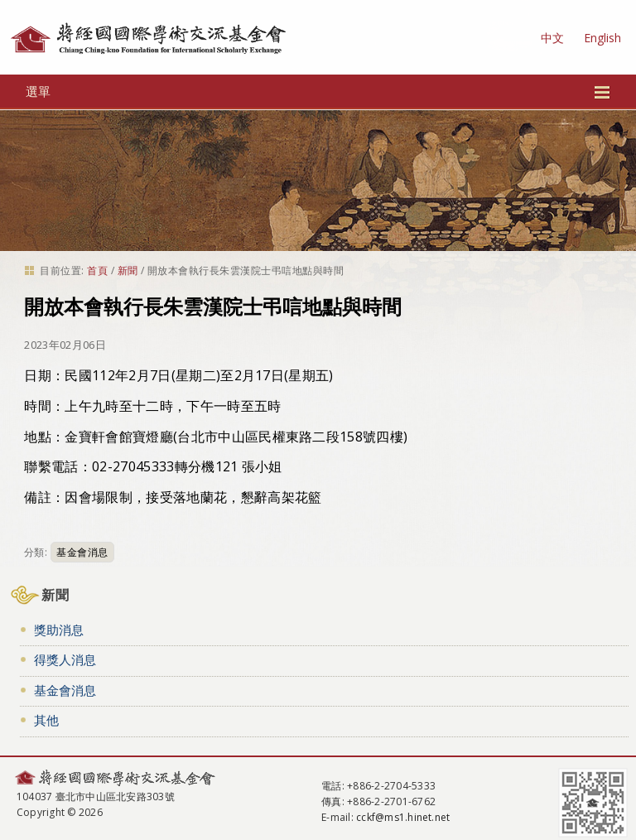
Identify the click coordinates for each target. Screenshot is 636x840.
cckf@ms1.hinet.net (403, 817)
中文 (552, 38)
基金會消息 (82, 552)
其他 (46, 720)
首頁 (97, 270)
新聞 (128, 270)
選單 (318, 91)
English (602, 38)
